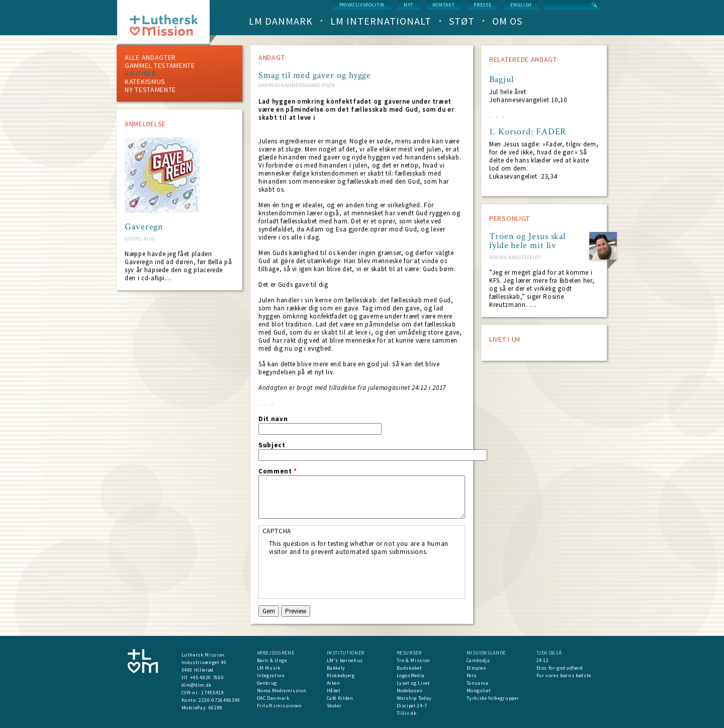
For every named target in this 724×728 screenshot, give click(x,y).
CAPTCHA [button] (277, 531)
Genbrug (267, 683)
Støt (462, 21)
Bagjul (501, 79)
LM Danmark (281, 21)
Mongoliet (479, 691)
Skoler (334, 706)
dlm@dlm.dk (197, 685)
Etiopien (477, 668)
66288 (216, 708)
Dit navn (273, 419)
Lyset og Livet (414, 683)
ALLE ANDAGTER (150, 57)
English (521, 5)
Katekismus (145, 82)
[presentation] (345, 576)
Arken (334, 683)
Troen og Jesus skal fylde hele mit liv (527, 241)
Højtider (141, 73)
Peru (472, 675)
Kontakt (444, 5)
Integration (271, 675)
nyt (409, 5)
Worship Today (414, 698)
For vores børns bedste (564, 675)
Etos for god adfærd (560, 668)
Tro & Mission (414, 660)
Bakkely (336, 668)
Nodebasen (410, 691)
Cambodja (478, 660)
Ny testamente (150, 90)
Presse (482, 5)
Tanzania (478, 683)
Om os (507, 21)
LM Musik (269, 668)
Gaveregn (144, 227)
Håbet (334, 691)
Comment (278, 471)
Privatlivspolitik (362, 5)
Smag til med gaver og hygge (315, 75)
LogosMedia (411, 675)
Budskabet (410, 668)
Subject (272, 445)
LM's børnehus (345, 660)
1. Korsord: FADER (528, 132)
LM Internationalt (381, 21)
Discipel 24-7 (412, 706)
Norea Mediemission (282, 691)
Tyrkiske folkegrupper (493, 698)
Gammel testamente (160, 65)
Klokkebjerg (341, 675)
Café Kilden (340, 698)
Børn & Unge (272, 660)
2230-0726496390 (219, 700)
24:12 (543, 660)
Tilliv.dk (407, 713)
